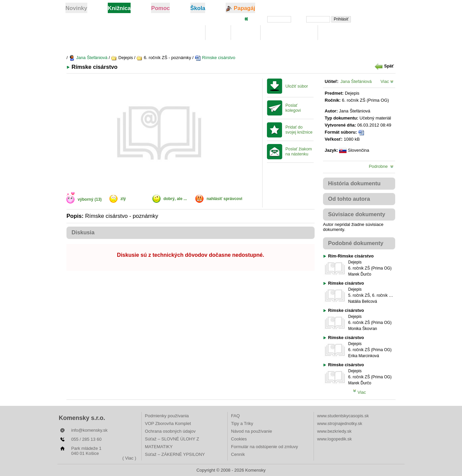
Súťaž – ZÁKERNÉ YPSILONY (175, 454)
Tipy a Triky (242, 423)
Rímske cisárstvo (215, 58)
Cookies (239, 439)
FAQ (235, 416)
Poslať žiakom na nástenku (299, 152)
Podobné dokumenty (356, 243)
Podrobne (381, 166)
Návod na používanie (251, 431)
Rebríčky (335, 33)
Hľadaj (245, 33)
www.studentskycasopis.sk (343, 416)
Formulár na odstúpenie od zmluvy (264, 447)
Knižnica (188, 33)
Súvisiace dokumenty (357, 214)
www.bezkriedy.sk (334, 431)
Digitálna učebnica (289, 33)
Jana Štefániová (88, 58)
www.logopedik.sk (335, 439)
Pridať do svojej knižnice (299, 130)
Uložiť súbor (297, 86)
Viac (387, 81)
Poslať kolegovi (293, 108)
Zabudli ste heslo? (376, 19)
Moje (218, 33)
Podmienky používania (167, 416)
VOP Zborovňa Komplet (168, 423)
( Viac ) (129, 458)
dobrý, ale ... (175, 199)
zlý (123, 199)
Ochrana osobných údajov (170, 431)
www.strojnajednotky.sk (340, 423)
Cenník (238, 454)
